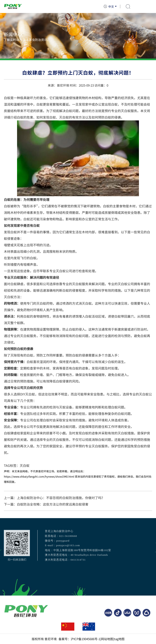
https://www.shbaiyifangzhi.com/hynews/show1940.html (39, 476)
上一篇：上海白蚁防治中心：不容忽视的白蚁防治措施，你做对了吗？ (54, 498)
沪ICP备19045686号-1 (85, 639)
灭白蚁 (25, 465)
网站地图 (107, 639)
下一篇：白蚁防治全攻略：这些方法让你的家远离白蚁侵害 (46, 504)
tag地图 (119, 639)
